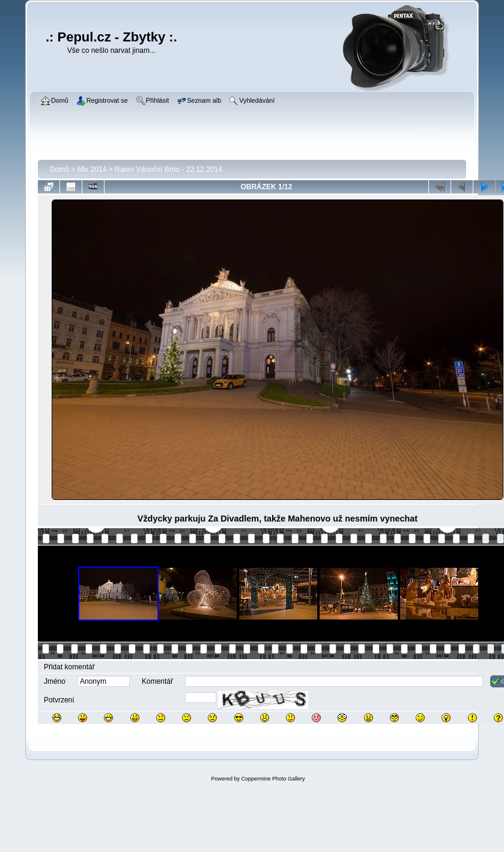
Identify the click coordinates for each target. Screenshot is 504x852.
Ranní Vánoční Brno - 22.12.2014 (169, 169)
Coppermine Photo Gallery (273, 779)
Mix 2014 (92, 169)
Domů (59, 169)
